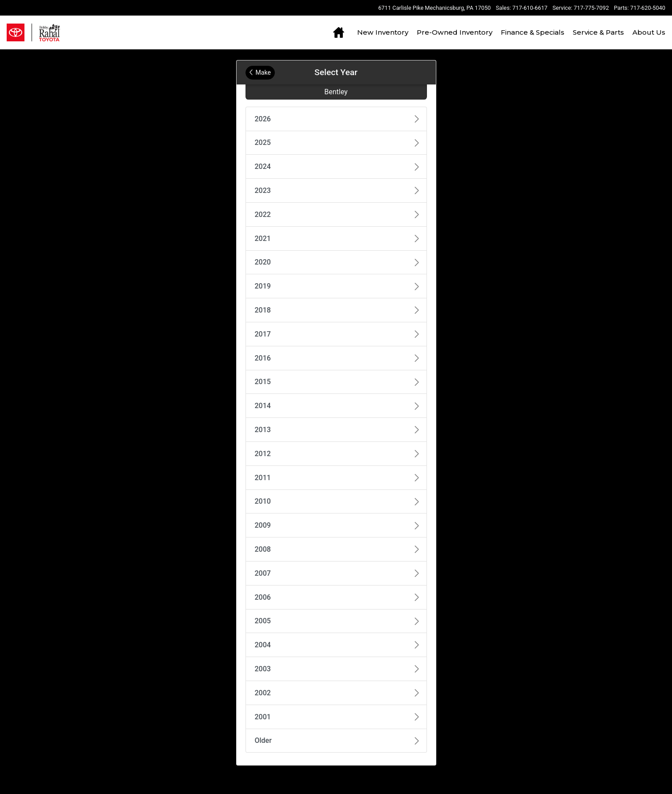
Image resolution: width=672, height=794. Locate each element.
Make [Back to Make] (260, 72)
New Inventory (383, 32)
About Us (649, 32)
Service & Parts (598, 32)
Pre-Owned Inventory (455, 32)
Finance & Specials (533, 32)
